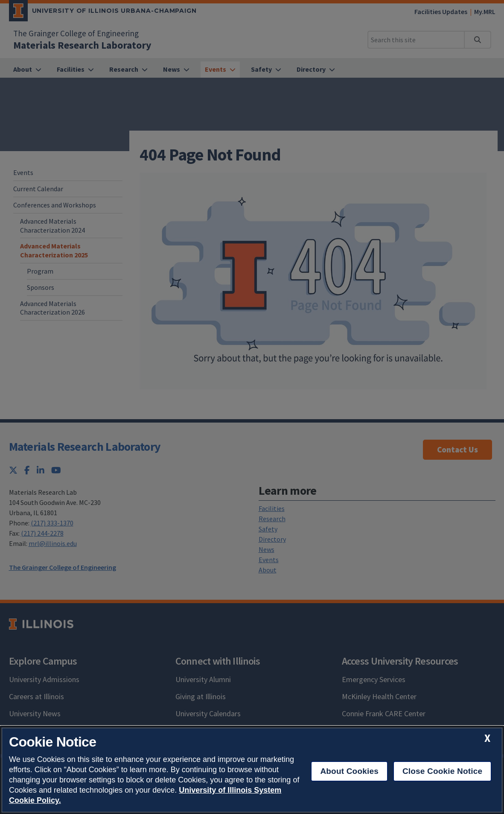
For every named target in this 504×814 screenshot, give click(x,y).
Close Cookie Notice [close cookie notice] (442, 771)
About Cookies (349, 771)
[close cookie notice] (487, 738)
